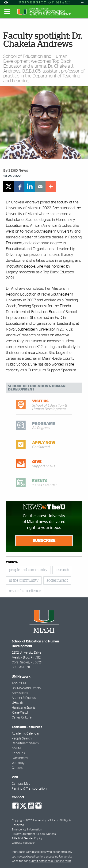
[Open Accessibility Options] (6, 2)
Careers (17, 768)
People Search (22, 739)
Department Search (25, 743)
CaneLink (18, 753)
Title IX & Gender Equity (27, 838)
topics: (12, 563)
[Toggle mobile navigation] (7, 11)
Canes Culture (22, 718)
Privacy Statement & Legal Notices (34, 834)
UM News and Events (26, 688)
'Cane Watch (20, 713)
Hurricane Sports (24, 708)
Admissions (20, 693)
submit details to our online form (50, 861)
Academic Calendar (25, 734)
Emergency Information (27, 830)
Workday (18, 763)
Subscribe (44, 541)
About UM (19, 683)
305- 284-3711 (21, 667)
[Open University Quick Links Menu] (82, 2)
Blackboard (20, 758)
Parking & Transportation (29, 789)
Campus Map (21, 784)
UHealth (17, 703)
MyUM (16, 748)
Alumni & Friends (24, 698)
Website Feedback (23, 843)
